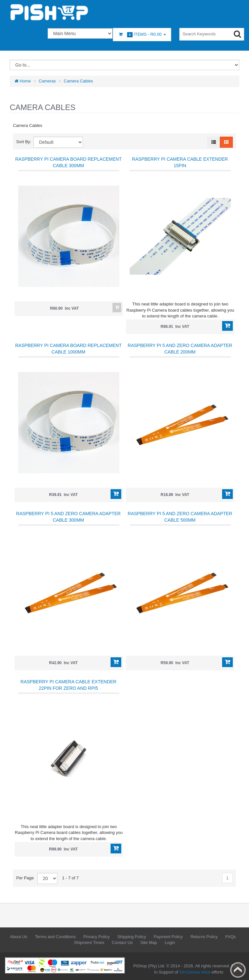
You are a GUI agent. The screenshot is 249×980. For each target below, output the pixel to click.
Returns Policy (204, 937)
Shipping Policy (132, 937)
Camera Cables (78, 81)
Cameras (47, 81)
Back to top (238, 970)
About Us (19, 937)
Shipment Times (89, 943)
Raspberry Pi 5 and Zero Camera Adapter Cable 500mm (180, 517)
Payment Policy (168, 937)
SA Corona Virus (195, 972)
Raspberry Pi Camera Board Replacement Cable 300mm (69, 162)
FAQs (231, 937)
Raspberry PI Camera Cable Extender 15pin (180, 162)
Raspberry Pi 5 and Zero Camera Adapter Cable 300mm (68, 517)
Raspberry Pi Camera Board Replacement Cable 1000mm (69, 349)
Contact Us (122, 943)
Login (170, 943)
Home (23, 81)
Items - (142, 35)
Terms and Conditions (55, 937)
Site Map (149, 943)
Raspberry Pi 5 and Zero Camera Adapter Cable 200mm (180, 349)
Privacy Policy (96, 937)
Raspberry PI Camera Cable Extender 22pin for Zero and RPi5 (68, 685)
